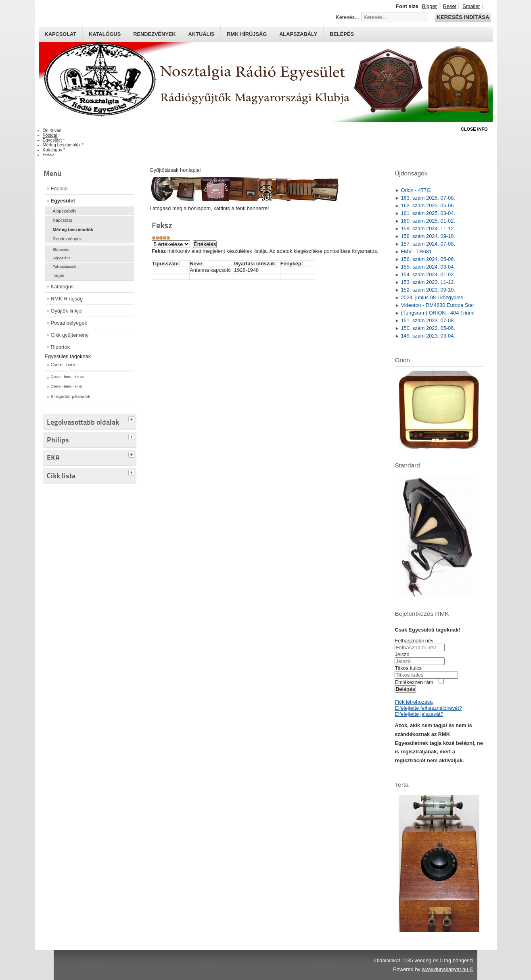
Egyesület (63, 201)
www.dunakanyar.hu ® (447, 969)
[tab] (132, 418)
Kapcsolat (61, 34)
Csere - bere (63, 365)
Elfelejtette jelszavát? (419, 714)
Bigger (430, 6)
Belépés (342, 34)
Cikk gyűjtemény (70, 335)
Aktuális (202, 34)
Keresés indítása (463, 17)
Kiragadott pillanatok (71, 396)
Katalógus (105, 34)
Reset (450, 6)
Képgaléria (62, 258)
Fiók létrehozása (414, 702)
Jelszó (402, 654)
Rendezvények (154, 34)
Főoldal (59, 189)
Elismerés (61, 250)
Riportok (61, 347)
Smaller (471, 6)
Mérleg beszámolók (73, 229)
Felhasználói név (414, 641)
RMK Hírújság (67, 299)
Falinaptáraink (65, 267)
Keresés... (347, 17)
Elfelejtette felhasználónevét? (428, 708)
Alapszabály (298, 34)
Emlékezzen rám (414, 682)
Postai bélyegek (69, 323)
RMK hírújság (247, 34)
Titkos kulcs (408, 668)
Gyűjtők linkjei (67, 311)
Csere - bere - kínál (67, 386)
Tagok (59, 275)
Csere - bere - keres (67, 377)
